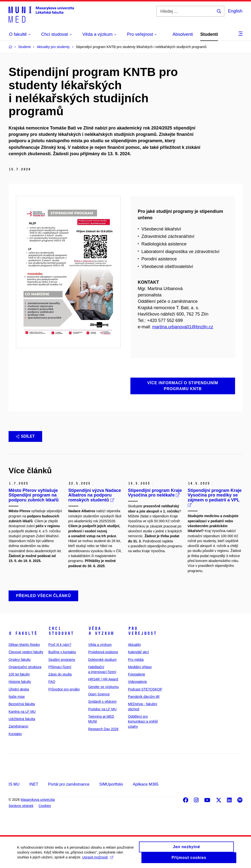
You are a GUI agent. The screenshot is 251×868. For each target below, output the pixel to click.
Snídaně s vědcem (102, 702)
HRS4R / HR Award (103, 679)
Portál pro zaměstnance (69, 784)
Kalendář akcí (138, 652)
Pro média (136, 660)
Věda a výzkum (101, 631)
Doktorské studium (102, 660)
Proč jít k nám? (60, 645)
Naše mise (17, 697)
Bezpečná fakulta (22, 704)
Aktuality (134, 645)
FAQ (52, 682)
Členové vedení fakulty (26, 652)
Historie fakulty (20, 682)
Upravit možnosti (98, 860)
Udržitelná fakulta (22, 719)
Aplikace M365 (146, 784)
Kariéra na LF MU (22, 712)
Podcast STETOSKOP (145, 689)
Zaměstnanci (18, 726)
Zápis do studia (60, 674)
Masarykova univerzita (38, 800)
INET (34, 784)
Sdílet (25, 436)
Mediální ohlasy (140, 667)
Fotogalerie (137, 674)
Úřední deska (19, 689)
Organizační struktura (25, 667)
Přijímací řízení (60, 667)
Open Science (99, 694)
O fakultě (23, 633)
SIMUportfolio (111, 784)
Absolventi (183, 34)
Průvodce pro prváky (64, 689)
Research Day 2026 (103, 729)
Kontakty (15, 734)
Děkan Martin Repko (24, 645)
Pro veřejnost (142, 631)
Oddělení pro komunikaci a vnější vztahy (143, 721)
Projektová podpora (103, 652)
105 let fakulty (19, 674)
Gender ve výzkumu (104, 687)
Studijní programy (62, 660)
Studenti (209, 34)
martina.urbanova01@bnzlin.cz (183, 327)
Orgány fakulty (20, 660)
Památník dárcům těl (144, 697)
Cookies (45, 806)
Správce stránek (21, 806)
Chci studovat (61, 631)
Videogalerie (138, 682)
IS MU (14, 784)
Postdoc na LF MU (102, 709)
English (235, 11)
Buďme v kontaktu (62, 652)
